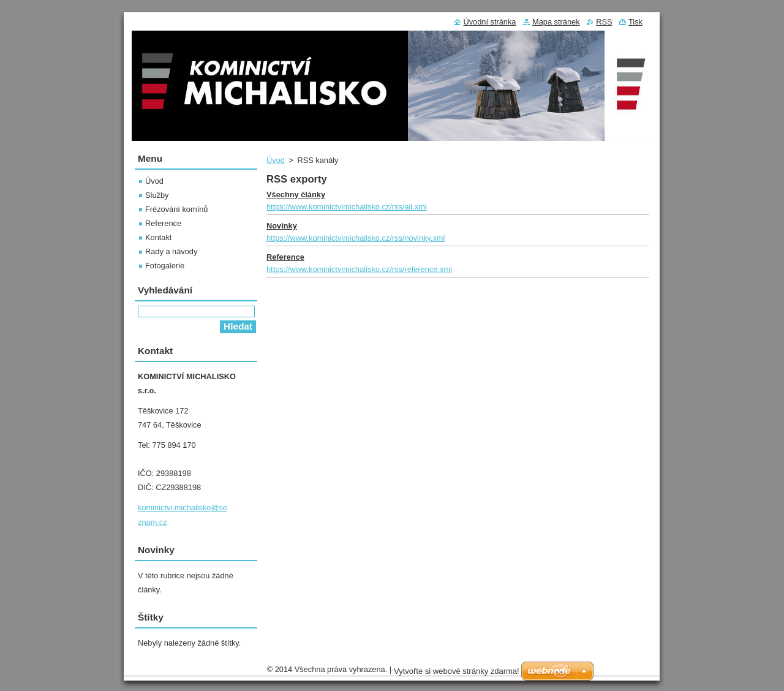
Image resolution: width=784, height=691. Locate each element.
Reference (285, 257)
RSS (604, 22)
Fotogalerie (165, 266)
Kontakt (158, 237)
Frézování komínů (176, 209)
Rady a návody (171, 251)
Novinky (282, 226)
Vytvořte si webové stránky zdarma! (457, 674)
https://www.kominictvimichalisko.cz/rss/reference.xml (359, 269)
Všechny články (296, 194)
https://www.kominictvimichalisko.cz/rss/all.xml (347, 207)
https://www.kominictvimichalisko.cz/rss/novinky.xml (356, 238)
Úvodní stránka (489, 22)
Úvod (276, 160)
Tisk (635, 22)
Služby (157, 195)
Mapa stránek (556, 22)
